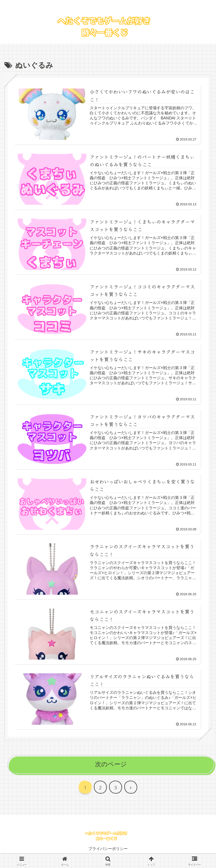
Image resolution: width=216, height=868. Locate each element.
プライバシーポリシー (108, 850)
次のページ (111, 766)
